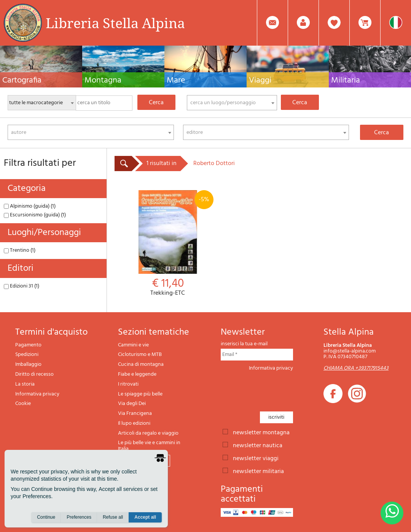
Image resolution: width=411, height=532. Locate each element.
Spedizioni (27, 355)
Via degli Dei (132, 404)
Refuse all (113, 517)
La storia (25, 384)
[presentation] (279, 389)
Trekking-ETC (168, 244)
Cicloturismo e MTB (140, 355)
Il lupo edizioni (134, 423)
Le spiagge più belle (140, 394)
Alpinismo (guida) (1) (30, 206)
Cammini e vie (133, 345)
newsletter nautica (258, 445)
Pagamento (28, 345)
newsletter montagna (261, 432)
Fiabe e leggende (137, 374)
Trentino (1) (20, 250)
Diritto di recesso (34, 374)
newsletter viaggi (256, 458)
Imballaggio (28, 364)
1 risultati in (162, 164)
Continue (46, 517)
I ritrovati (128, 384)
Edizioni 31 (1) (22, 286)
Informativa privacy (37, 394)
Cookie (23, 404)
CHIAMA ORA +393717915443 (356, 368)
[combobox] (232, 103)
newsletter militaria (258, 471)
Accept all (145, 517)
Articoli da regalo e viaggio (148, 433)
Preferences (79, 517)
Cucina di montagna (141, 364)
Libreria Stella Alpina (115, 23)
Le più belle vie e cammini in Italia (149, 446)
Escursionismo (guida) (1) (35, 215)
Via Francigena (135, 414)
